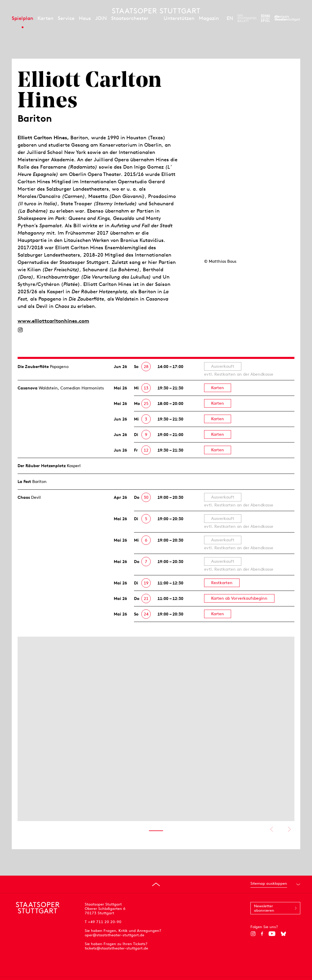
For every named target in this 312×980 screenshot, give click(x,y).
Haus (85, 18)
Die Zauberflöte (33, 367)
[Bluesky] (283, 934)
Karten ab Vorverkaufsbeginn (239, 598)
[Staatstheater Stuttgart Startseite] (156, 11)
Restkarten (222, 583)
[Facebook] (262, 934)
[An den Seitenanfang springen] (156, 884)
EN (230, 18)
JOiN (101, 18)
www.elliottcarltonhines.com (53, 321)
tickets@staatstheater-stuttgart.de (116, 948)
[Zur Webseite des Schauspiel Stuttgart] (265, 18)
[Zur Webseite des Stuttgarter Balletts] (247, 18)
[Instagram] (20, 330)
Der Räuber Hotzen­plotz (42, 466)
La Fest (24, 481)
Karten (45, 18)
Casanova (28, 388)
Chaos (24, 497)
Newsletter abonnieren (264, 908)
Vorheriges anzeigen (271, 829)
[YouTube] (272, 934)
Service (66, 18)
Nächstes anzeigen (289, 829)
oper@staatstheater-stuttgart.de (115, 935)
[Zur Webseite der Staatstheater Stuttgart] (287, 18)
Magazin (209, 18)
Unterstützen (179, 18)
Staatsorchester (130, 18)
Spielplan (22, 18)
